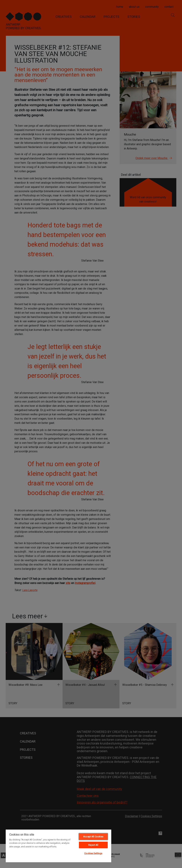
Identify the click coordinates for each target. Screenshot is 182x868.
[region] (58, 846)
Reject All (93, 845)
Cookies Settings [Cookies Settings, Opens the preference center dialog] (93, 853)
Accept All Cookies (93, 837)
